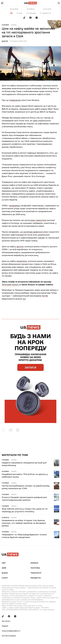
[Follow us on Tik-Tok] (24, 18)
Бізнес (14, 25)
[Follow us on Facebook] (30, 18)
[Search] (59, 3)
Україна (34, 563)
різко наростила (38, 220)
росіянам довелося (33, 232)
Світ (4, 563)
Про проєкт (6, 621)
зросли (20, 246)
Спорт (5, 578)
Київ (4, 568)
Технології (36, 573)
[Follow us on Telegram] (37, 18)
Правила (5, 626)
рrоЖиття (36, 578)
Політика (35, 568)
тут (24, 299)
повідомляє (15, 100)
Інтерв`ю (5, 518)
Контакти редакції (9, 636)
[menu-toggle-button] (2, 3)
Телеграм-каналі (10, 285)
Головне (5, 25)
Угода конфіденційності (11, 631)
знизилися (22, 261)
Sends (45, 296)
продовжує (15, 206)
